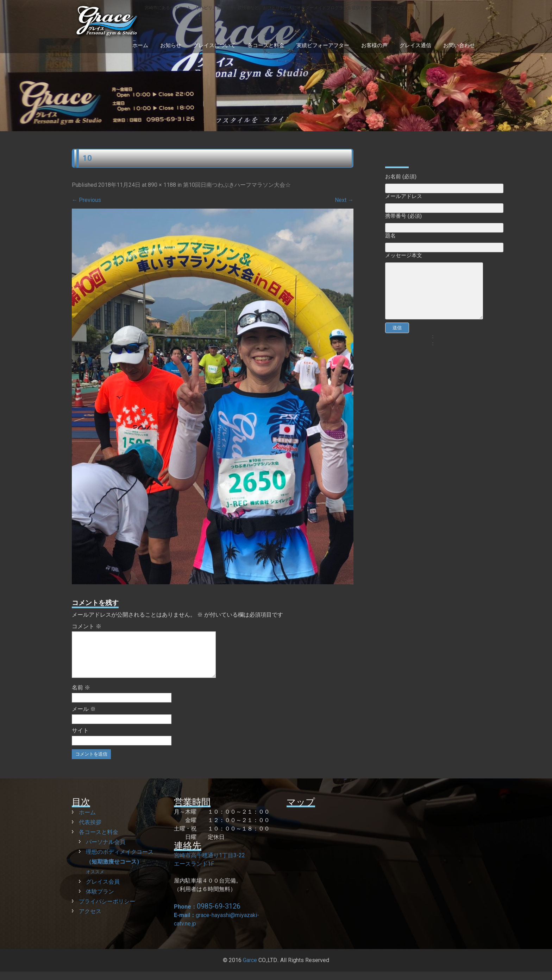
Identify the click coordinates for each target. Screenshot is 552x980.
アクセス (90, 920)
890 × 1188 (162, 185)
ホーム (140, 45)
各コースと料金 (266, 45)
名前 (81, 696)
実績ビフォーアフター (323, 45)
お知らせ (171, 45)
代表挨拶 (90, 831)
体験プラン (100, 900)
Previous (86, 200)
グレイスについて (214, 45)
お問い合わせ (459, 45)
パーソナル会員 (106, 850)
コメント (87, 626)
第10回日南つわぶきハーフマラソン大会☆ (237, 185)
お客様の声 (374, 45)
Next (344, 200)
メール (84, 717)
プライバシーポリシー (107, 910)
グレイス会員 (103, 890)
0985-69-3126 (219, 915)
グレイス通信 (415, 45)
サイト (80, 739)
